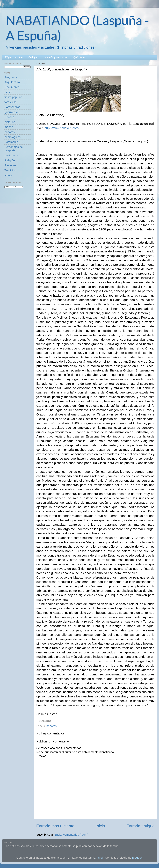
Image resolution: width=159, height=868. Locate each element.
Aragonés (11, 77)
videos (9, 175)
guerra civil (11, 112)
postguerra (11, 155)
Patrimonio (11, 142)
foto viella (10, 102)
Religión (10, 160)
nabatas (52, 726)
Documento (12, 87)
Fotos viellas (12, 107)
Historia (9, 117)
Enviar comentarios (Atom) (71, 835)
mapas (9, 127)
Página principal (14, 57)
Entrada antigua (140, 826)
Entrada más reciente (55, 826)
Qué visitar (79, 57)
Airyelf (100, 858)
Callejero (33, 57)
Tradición (10, 170)
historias (10, 122)
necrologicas (12, 137)
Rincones (10, 165)
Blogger (137, 858)
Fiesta (8, 92)
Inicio (100, 826)
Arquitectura (12, 82)
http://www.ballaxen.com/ (62, 128)
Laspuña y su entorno (56, 57)
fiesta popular (13, 97)
